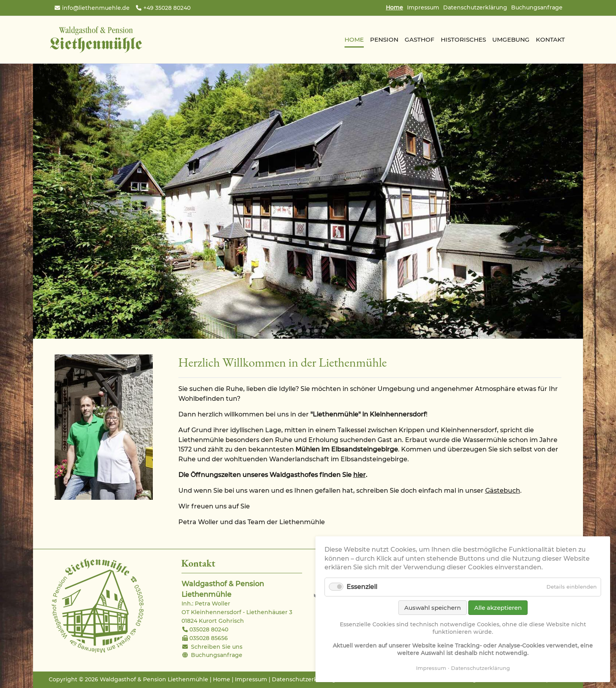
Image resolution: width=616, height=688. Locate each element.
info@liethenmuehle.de (96, 8)
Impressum (423, 7)
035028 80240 (209, 629)
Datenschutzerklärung (475, 7)
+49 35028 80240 (167, 8)
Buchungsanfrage (537, 7)
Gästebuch (503, 491)
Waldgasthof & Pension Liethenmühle (96, 40)
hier (359, 475)
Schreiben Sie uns (217, 647)
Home (222, 679)
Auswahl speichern (433, 608)
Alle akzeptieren (498, 608)
